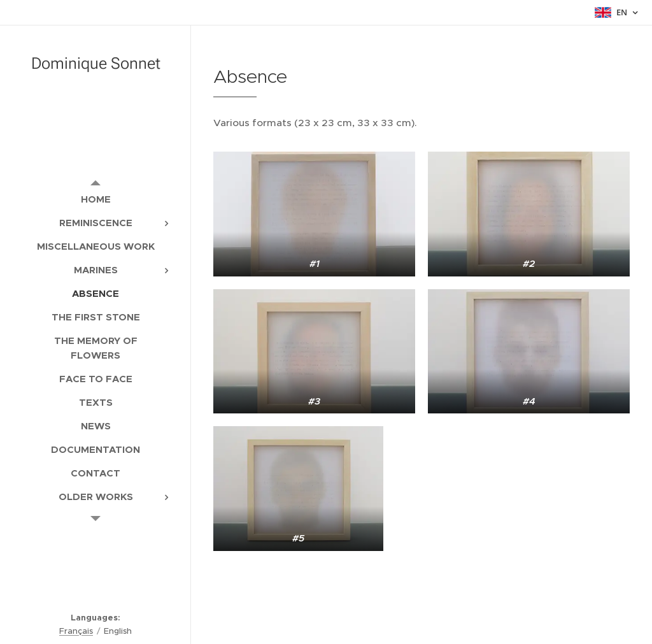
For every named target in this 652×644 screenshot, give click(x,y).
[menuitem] (96, 199)
